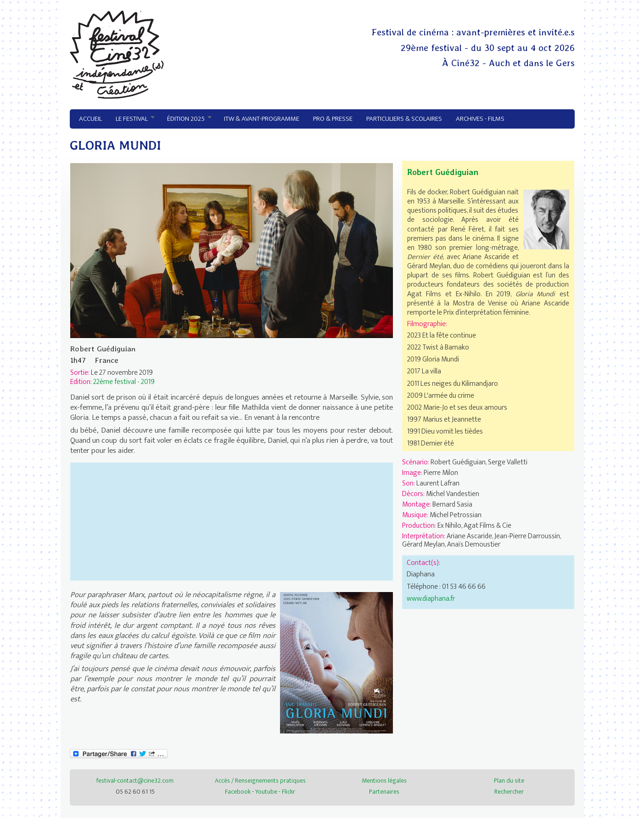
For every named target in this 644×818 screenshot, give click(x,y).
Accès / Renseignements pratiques (260, 781)
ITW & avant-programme (262, 119)
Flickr (288, 792)
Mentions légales (384, 781)
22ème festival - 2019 (124, 382)
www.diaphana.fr (431, 598)
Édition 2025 (186, 119)
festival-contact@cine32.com (135, 781)
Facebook (238, 792)
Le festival (132, 119)
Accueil (90, 119)
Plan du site (509, 781)
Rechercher (509, 792)
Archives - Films (480, 119)
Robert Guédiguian (443, 172)
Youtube (266, 792)
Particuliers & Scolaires (404, 119)
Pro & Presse (333, 119)
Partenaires (384, 792)
